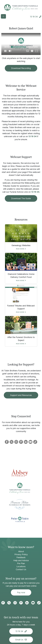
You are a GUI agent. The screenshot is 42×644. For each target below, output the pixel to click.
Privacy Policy (21, 554)
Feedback (21, 557)
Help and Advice (21, 560)
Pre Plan (21, 563)
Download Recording (21, 68)
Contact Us (21, 569)
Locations (21, 566)
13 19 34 (32, 136)
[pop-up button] (32, 51)
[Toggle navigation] (3, 16)
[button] (5, 51)
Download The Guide (21, 198)
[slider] (19, 47)
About (21, 551)
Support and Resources (21, 395)
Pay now (21, 592)
